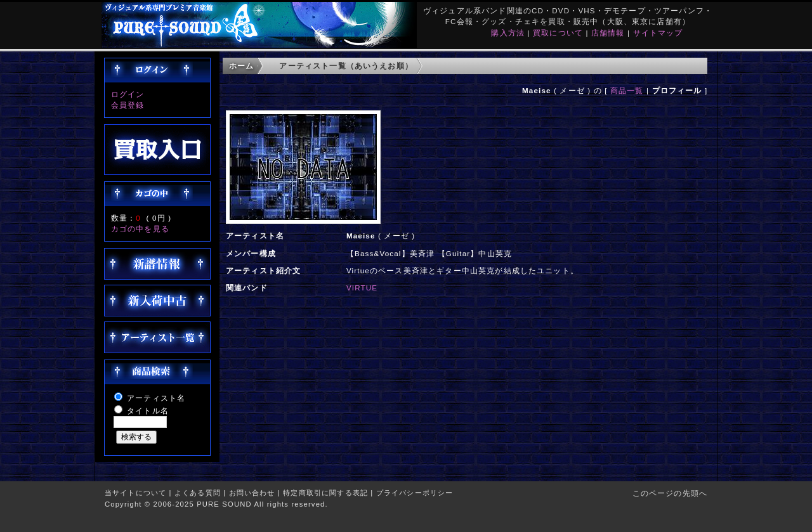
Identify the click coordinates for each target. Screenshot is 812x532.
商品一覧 (627, 90)
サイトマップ (658, 33)
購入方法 (508, 33)
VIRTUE (362, 288)
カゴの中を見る (140, 229)
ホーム (241, 66)
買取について (558, 33)
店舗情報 (608, 33)
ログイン (128, 94)
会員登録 (128, 105)
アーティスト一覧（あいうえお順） (346, 66)
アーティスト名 (156, 398)
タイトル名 (148, 411)
